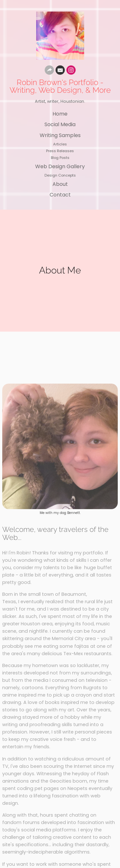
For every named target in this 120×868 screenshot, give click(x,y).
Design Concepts (60, 175)
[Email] (60, 71)
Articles (60, 144)
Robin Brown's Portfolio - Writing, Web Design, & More (60, 86)
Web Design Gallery (60, 166)
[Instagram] (71, 71)
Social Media (60, 124)
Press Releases (60, 151)
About (60, 184)
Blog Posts (60, 158)
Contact (60, 195)
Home (60, 114)
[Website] (49, 71)
